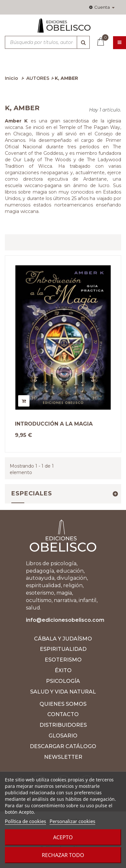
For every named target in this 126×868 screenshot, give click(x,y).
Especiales (32, 493)
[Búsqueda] (83, 42)
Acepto (63, 837)
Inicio (11, 78)
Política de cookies (25, 821)
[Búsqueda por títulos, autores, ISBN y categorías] (47, 42)
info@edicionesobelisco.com (65, 620)
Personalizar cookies (72, 821)
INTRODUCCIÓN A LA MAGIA (54, 424)
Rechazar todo (63, 855)
